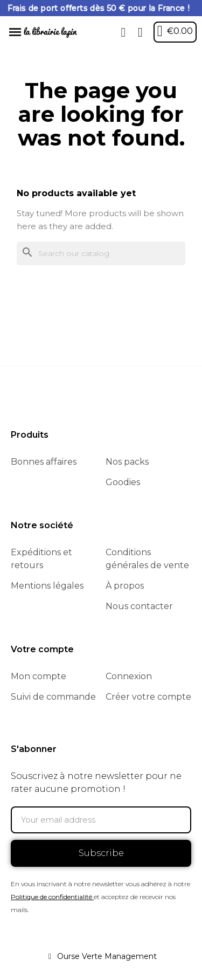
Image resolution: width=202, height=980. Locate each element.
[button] (123, 32)
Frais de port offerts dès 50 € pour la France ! (99, 8)
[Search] (101, 253)
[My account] (140, 32)
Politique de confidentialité (51, 897)
